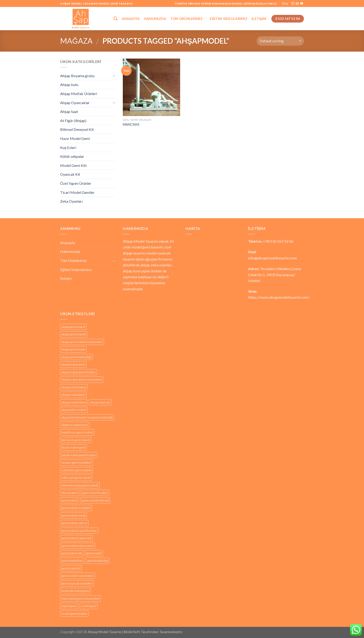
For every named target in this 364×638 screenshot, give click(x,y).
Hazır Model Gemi (75, 138)
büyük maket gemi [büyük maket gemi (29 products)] (73, 447)
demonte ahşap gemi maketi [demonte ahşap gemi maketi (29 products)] (80, 485)
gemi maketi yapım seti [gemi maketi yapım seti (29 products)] (76, 538)
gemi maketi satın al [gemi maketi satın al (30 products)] (74, 523)
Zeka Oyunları (71, 201)
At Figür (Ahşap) (73, 121)
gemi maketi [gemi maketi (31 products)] (70, 500)
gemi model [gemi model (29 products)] (94, 553)
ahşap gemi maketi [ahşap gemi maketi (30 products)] (74, 334)
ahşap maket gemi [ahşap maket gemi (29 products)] (73, 364)
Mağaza (76, 41)
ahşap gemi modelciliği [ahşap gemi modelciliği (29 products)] (76, 357)
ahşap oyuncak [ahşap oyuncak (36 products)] (100, 402)
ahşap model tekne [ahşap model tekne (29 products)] (74, 402)
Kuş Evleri (68, 147)
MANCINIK (131, 124)
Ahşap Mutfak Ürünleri (79, 94)
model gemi (141, 247)
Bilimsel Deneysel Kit (77, 129)
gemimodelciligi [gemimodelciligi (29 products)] (98, 561)
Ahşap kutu (69, 84)
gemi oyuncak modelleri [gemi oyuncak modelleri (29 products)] (77, 583)
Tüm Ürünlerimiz (188, 19)
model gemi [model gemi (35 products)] (89, 606)
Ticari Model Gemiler (77, 192)
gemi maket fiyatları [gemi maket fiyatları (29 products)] (95, 493)
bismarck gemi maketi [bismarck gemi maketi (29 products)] (76, 440)
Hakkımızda (155, 19)
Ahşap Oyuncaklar (75, 103)
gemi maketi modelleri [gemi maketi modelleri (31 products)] (76, 508)
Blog (285, 3)
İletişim (259, 19)
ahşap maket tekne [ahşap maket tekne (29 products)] (74, 387)
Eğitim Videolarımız (229, 19)
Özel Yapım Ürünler (76, 183)
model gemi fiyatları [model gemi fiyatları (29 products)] (74, 614)
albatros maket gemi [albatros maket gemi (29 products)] (75, 425)
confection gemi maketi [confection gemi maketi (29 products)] (76, 470)
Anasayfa (131, 19)
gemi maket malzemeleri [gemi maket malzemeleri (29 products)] (78, 546)
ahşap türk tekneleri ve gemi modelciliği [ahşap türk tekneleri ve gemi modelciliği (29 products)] (87, 417)
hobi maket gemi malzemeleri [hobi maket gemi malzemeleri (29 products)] (81, 598)
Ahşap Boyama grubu (77, 76)
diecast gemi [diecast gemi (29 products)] (70, 493)
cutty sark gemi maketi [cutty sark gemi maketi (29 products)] (76, 478)
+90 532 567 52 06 (278, 241)
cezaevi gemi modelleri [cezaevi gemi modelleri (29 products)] (76, 463)
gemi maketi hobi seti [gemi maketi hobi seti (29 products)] (95, 500)
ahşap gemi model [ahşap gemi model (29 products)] (73, 349)
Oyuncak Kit (70, 174)
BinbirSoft (132, 632)
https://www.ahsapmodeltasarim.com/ (279, 297)
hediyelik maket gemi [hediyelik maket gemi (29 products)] (75, 591)
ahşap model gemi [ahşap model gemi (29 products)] (73, 395)
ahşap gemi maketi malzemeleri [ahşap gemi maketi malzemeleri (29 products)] (82, 342)
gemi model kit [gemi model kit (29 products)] (71, 568)
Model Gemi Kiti (73, 165)
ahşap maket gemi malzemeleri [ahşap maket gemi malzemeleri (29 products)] (82, 380)
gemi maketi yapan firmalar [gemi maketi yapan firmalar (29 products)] (79, 531)
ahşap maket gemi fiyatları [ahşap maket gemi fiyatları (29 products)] (79, 372)
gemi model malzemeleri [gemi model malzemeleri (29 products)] (78, 576)
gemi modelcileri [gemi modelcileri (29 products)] (72, 561)
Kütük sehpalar (72, 156)
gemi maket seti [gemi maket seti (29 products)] (72, 553)
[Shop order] (280, 41)
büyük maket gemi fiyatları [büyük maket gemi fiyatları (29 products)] (79, 455)
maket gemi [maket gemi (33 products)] (69, 606)
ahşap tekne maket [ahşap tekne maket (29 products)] (74, 410)
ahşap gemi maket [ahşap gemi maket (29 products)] (73, 327)
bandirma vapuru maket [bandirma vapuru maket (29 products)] (77, 432)
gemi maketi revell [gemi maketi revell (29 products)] (73, 516)
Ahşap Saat (69, 111)
